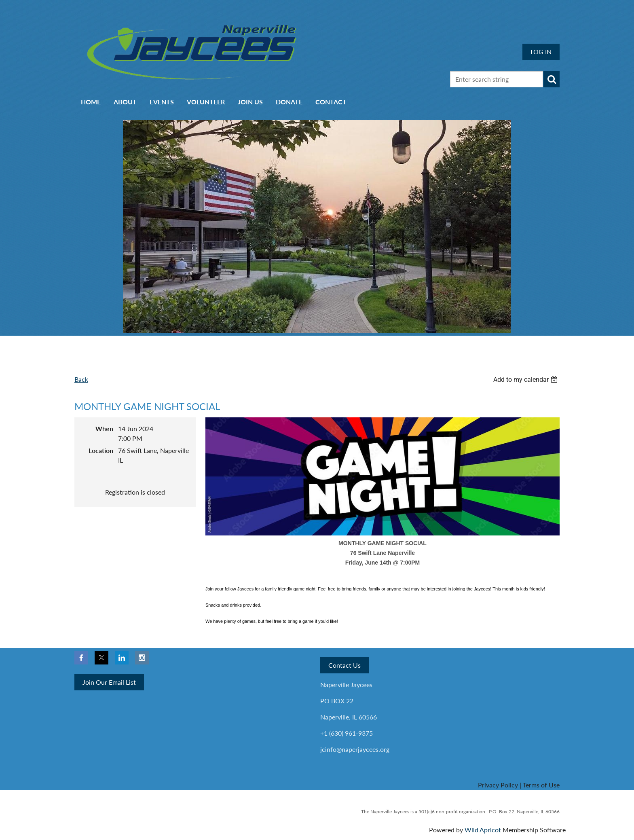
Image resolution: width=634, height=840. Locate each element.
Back (81, 379)
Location (101, 450)
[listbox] (526, 380)
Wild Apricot (483, 830)
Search (552, 79)
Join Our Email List (109, 682)
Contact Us (344, 665)
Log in (541, 52)
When (104, 428)
